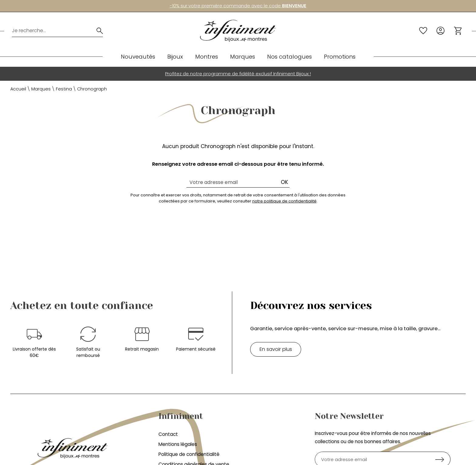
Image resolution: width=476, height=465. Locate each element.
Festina (64, 89)
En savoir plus (276, 349)
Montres (207, 57)
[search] (100, 31)
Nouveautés (138, 57)
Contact (168, 434)
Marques (243, 57)
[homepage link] (238, 31)
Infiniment (181, 416)
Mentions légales (178, 444)
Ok (284, 182)
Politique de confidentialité (189, 454)
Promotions (340, 57)
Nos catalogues (289, 57)
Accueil (18, 89)
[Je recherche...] (49, 31)
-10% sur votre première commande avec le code (238, 6)
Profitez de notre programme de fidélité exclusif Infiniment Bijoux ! (238, 74)
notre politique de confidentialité (284, 201)
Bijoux (175, 57)
